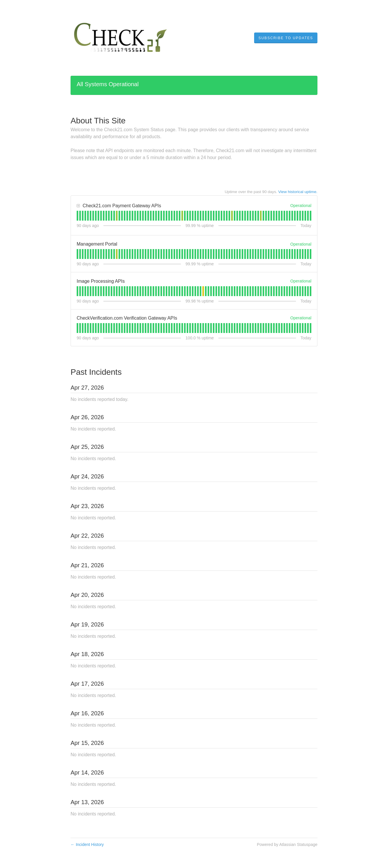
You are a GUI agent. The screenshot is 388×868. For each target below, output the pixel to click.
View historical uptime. (298, 192)
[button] (286, 38)
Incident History (87, 844)
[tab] (77, 216)
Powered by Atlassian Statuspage (287, 844)
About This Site (98, 121)
